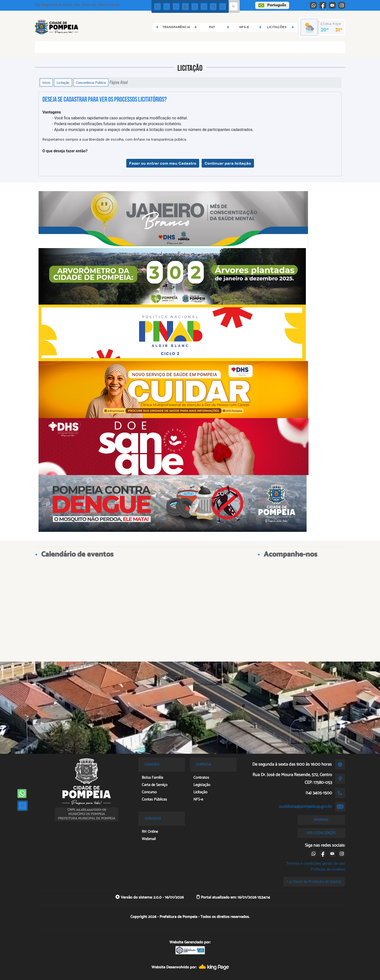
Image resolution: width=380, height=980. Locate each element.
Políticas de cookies (328, 869)
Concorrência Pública (91, 82)
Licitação (63, 82)
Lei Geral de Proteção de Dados (314, 882)
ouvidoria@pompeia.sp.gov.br (305, 807)
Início (46, 82)
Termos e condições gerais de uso (316, 863)
